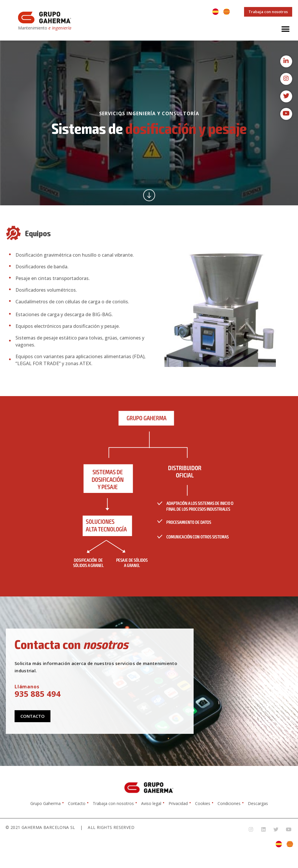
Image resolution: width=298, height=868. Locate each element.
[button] (286, 29)
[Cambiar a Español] (215, 12)
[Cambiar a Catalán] (227, 12)
